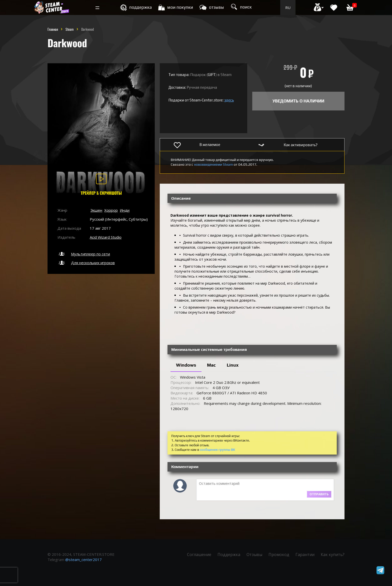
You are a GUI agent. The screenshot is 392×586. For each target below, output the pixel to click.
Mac (211, 365)
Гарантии (305, 555)
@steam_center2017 (83, 560)
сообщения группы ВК (217, 450)
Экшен (96, 210)
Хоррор (111, 210)
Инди (125, 210)
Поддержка (229, 555)
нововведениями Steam (213, 164)
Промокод (279, 555)
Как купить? (333, 555)
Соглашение (199, 555)
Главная (53, 29)
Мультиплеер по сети (84, 254)
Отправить (319, 494)
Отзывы (254, 555)
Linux (233, 365)
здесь (229, 100)
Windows (186, 365)
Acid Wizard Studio (106, 237)
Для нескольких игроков (86, 263)
